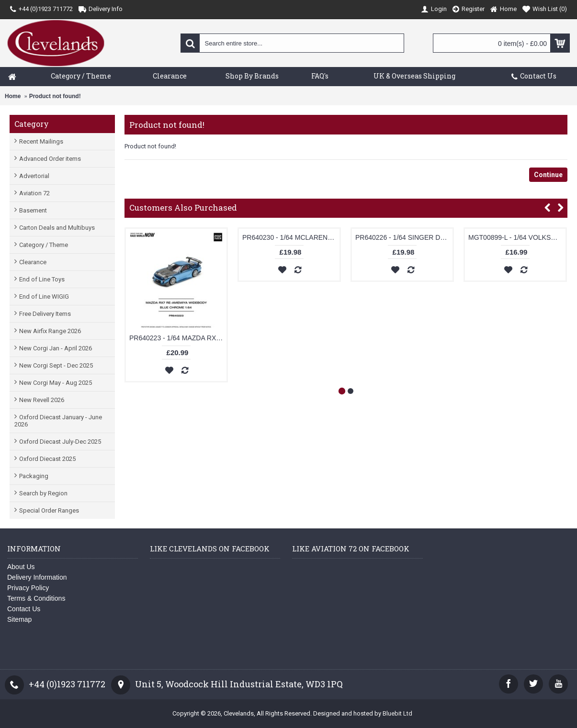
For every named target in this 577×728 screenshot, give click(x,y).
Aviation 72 (34, 193)
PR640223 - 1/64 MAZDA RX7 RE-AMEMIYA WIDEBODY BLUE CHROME (178, 338)
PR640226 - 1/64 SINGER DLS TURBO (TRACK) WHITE (404, 237)
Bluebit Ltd (397, 713)
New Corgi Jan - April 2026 (56, 348)
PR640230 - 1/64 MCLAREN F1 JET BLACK (291, 237)
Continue (548, 175)
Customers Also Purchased (183, 207)
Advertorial (34, 176)
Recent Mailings (41, 141)
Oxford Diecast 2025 (47, 459)
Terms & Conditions (36, 598)
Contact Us (24, 609)
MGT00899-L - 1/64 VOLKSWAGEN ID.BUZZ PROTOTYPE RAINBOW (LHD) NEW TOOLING (517, 237)
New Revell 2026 (42, 400)
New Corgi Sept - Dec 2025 (56, 365)
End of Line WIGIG (44, 297)
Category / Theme (44, 245)
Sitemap (19, 619)
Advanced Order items (50, 159)
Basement (33, 210)
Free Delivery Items (45, 314)
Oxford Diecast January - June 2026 (58, 421)
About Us (21, 567)
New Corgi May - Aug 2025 (56, 383)
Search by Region (43, 493)
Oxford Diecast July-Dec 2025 (60, 442)
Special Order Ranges (49, 510)
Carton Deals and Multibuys (57, 228)
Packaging (34, 476)
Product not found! (55, 96)
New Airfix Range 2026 (50, 331)
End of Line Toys (42, 279)
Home (13, 96)
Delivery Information (37, 577)
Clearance (33, 262)
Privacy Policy (28, 588)
